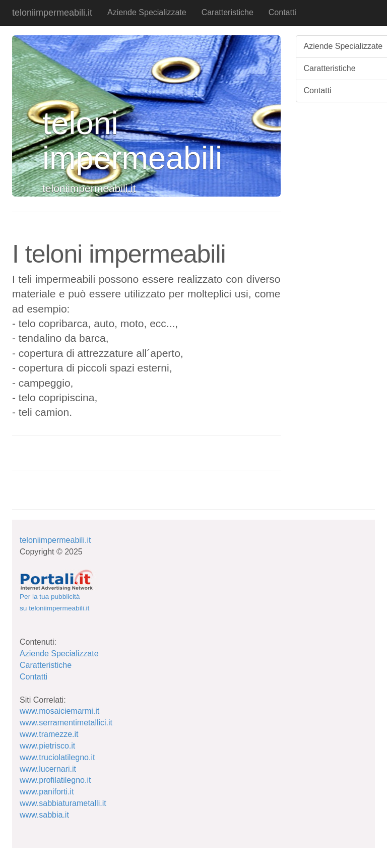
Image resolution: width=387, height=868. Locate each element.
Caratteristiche (228, 12)
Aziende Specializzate (147, 12)
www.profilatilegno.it (55, 780)
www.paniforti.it (47, 792)
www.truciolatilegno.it (57, 757)
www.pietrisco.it (47, 746)
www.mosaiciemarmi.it (59, 711)
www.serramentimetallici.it (66, 723)
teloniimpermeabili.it (52, 13)
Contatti (282, 12)
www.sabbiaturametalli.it (63, 803)
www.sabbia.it (44, 815)
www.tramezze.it (49, 734)
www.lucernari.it (48, 769)
